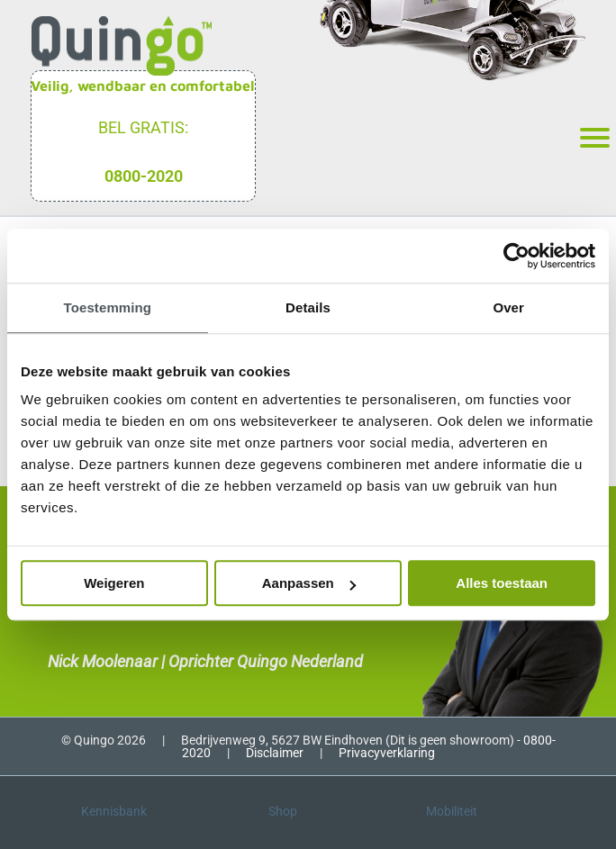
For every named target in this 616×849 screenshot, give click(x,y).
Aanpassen (309, 583)
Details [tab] (308, 307)
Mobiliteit (452, 811)
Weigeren (114, 583)
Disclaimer (275, 753)
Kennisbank (114, 811)
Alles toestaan (502, 583)
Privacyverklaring (387, 753)
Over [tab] (508, 307)
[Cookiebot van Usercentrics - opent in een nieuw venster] (516, 256)
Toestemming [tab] (108, 307)
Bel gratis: (143, 127)
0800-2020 (144, 176)
